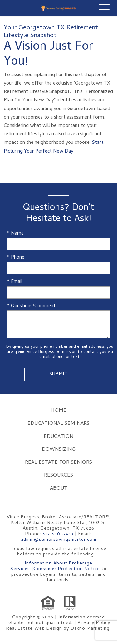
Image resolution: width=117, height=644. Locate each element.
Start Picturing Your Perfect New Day (54, 147)
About (59, 489)
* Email (15, 282)
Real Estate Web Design (34, 629)
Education (58, 437)
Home (58, 411)
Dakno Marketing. (91, 629)
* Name (15, 234)
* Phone (16, 258)
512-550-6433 (58, 534)
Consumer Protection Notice (67, 569)
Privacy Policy (94, 623)
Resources (58, 476)
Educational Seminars (58, 424)
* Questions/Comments (32, 306)
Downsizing (59, 450)
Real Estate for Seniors (58, 463)
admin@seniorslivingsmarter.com (59, 540)
